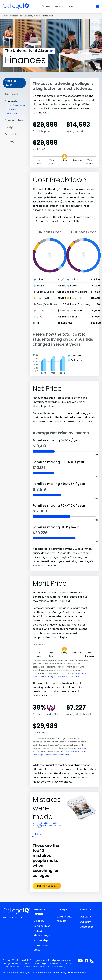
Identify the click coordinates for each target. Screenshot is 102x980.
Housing (10, 141)
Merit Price (13, 114)
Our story (85, 917)
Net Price (12, 109)
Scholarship (41, 940)
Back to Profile (11, 83)
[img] (16, 8)
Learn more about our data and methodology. (41, 967)
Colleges (14, 16)
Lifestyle (10, 127)
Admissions (12, 94)
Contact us (86, 927)
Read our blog (42, 926)
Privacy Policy (59, 973)
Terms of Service (77, 973)
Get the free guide (47, 886)
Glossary (39, 921)
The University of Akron (31, 16)
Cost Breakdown (16, 105)
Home (6, 16)
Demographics (14, 120)
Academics (12, 134)
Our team (86, 922)
